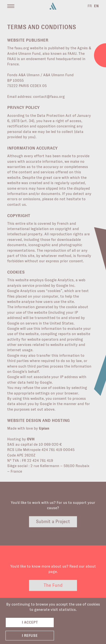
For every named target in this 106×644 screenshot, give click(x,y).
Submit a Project (53, 522)
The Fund (53, 585)
